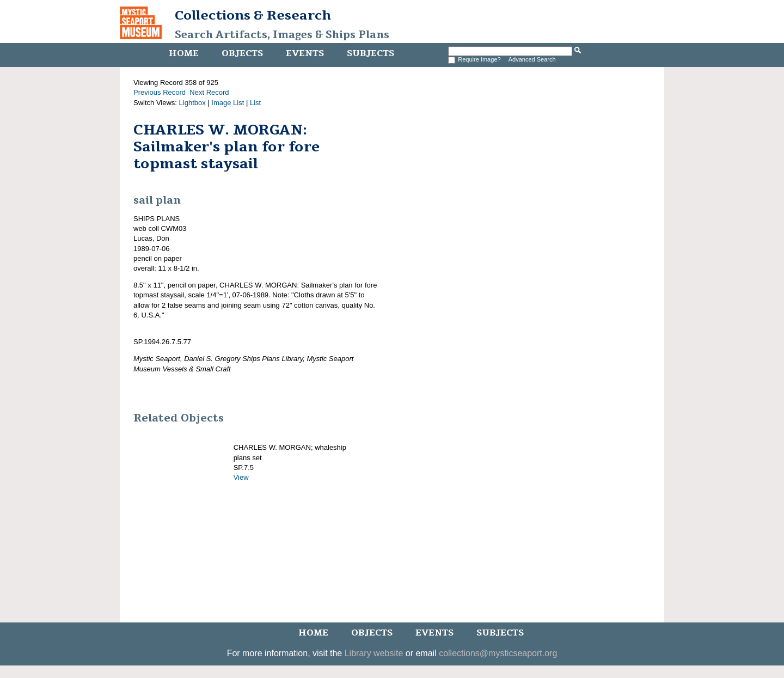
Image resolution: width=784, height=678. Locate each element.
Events (305, 53)
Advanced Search (532, 59)
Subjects (370, 53)
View (241, 477)
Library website (374, 653)
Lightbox (192, 103)
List (255, 103)
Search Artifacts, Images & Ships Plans (282, 35)
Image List (228, 103)
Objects (242, 53)
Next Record (209, 92)
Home (184, 53)
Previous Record (160, 92)
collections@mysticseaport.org (498, 653)
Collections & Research (253, 15)
